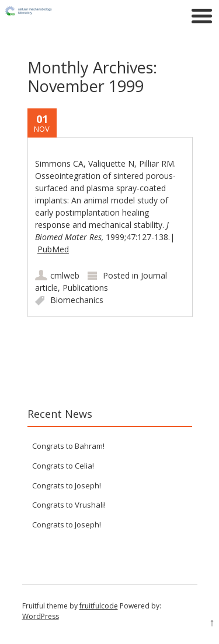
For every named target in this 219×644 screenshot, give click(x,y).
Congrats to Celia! (63, 466)
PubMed (53, 249)
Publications (85, 288)
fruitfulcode (99, 606)
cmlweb (65, 275)
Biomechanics (77, 300)
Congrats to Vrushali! (69, 505)
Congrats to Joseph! (67, 485)
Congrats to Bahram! (68, 446)
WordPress (41, 616)
